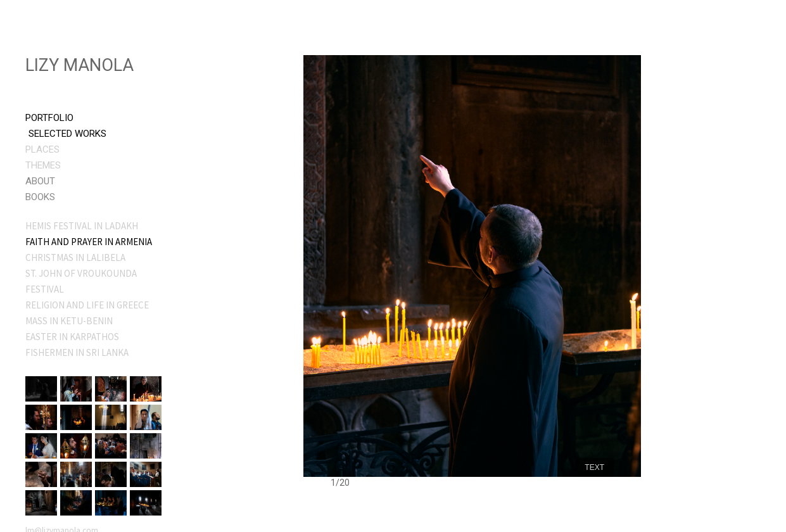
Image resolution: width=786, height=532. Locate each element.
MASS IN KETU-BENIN (69, 321)
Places (42, 149)
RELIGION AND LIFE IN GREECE (87, 305)
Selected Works (67, 134)
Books (40, 197)
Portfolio (49, 118)
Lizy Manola (79, 65)
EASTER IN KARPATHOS (72, 337)
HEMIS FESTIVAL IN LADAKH (82, 226)
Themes (43, 165)
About (40, 181)
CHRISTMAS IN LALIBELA (75, 257)
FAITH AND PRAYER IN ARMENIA (89, 242)
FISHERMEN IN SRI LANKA (77, 352)
